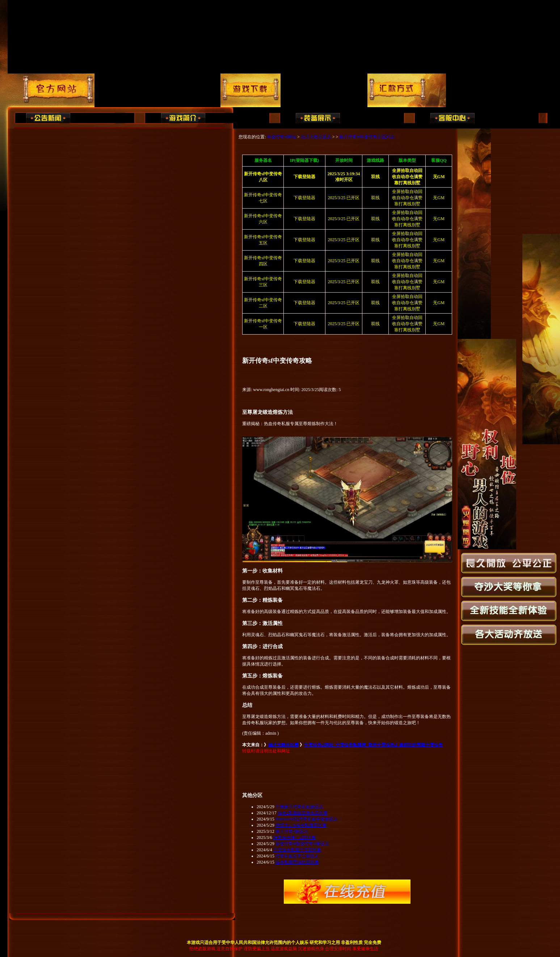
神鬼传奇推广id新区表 (294, 838)
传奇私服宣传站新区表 (297, 862)
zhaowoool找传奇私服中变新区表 (307, 819)
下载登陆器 (304, 198)
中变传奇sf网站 (281, 137)
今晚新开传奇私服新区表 (299, 807)
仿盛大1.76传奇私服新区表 (301, 825)
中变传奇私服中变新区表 (297, 850)
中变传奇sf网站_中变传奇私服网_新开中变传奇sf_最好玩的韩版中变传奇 (373, 745)
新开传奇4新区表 (292, 831)
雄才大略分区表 (316, 137)
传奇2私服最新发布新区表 (303, 813)
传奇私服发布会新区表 (297, 856)
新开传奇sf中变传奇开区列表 (367, 137)
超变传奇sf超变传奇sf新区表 (302, 844)
